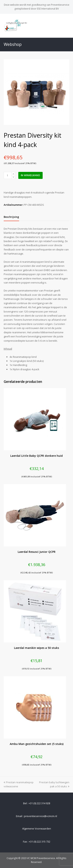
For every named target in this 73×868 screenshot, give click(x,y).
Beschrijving (11, 217)
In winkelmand (31, 175)
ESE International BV (48, 9)
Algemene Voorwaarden (37, 829)
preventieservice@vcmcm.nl (40, 816)
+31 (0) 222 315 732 (40, 842)
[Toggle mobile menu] (67, 26)
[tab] (11, 217)
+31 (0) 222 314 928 (39, 803)
